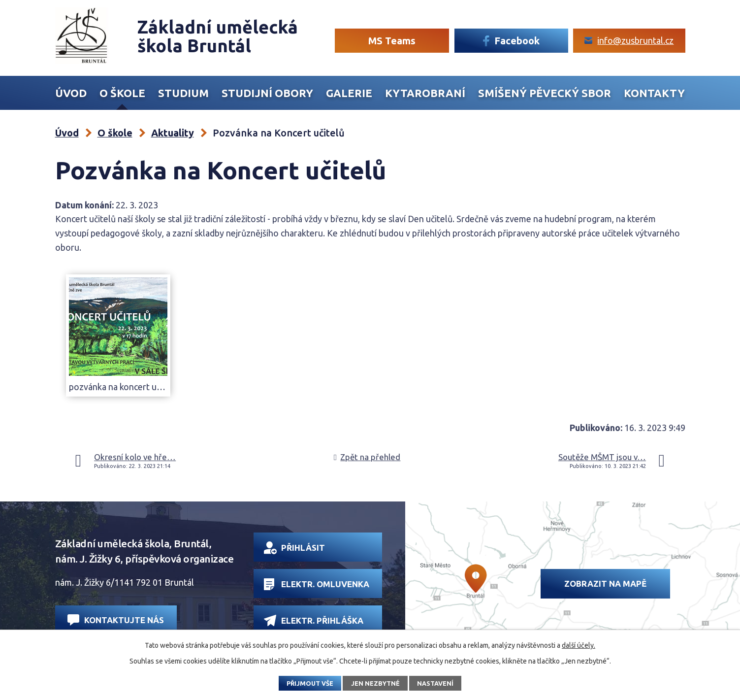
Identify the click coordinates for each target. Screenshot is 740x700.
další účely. (579, 645)
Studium (183, 93)
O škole (122, 93)
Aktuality (173, 133)
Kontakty (654, 93)
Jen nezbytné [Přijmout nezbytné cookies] (375, 683)
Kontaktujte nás (116, 620)
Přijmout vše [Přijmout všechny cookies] (310, 683)
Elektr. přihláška (313, 620)
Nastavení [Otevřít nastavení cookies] (435, 683)
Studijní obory (267, 93)
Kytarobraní (425, 93)
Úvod (71, 93)
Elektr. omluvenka (316, 584)
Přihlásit (294, 548)
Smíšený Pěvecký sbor (545, 93)
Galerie (349, 93)
